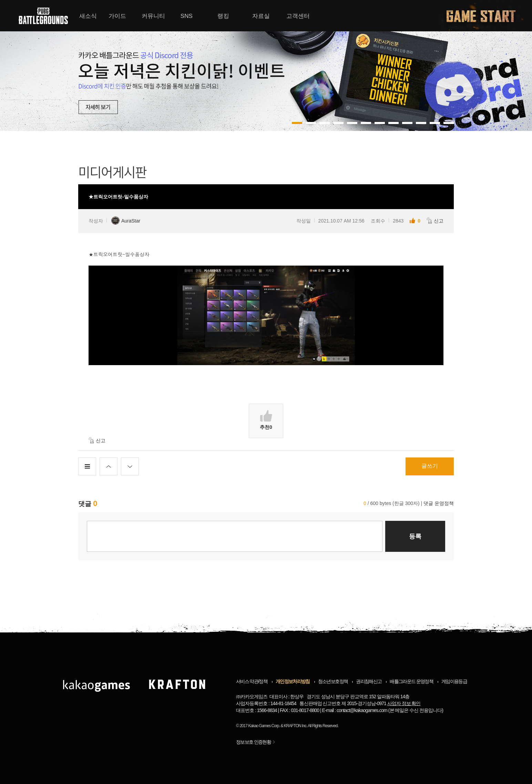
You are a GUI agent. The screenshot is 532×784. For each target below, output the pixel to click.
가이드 (117, 16)
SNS (187, 16)
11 (449, 123)
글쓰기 (430, 466)
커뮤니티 (153, 16)
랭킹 (223, 16)
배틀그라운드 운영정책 (411, 681)
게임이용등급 (454, 681)
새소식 (88, 16)
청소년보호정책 (333, 681)
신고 (435, 220)
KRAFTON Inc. (296, 726)
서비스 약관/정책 (252, 681)
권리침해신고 (369, 681)
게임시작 (485, 16)
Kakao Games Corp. (264, 726)
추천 (266, 420)
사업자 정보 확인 (404, 703)
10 (435, 123)
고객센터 (298, 16)
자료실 (261, 16)
